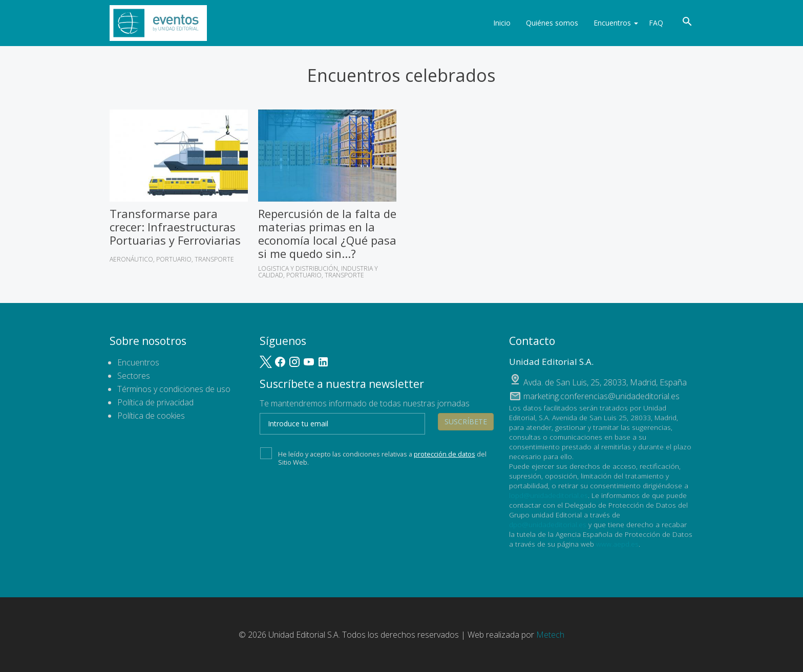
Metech (550, 635)
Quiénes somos (547, 23)
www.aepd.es (617, 544)
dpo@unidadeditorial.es (548, 524)
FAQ (656, 23)
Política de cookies (151, 416)
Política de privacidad (155, 402)
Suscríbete (466, 421)
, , (605, 382)
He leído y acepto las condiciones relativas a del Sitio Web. (373, 457)
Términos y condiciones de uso (174, 389)
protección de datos (445, 454)
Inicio (497, 23)
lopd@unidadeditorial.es (548, 495)
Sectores (134, 376)
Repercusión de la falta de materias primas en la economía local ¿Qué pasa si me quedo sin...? (327, 233)
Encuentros (611, 23)
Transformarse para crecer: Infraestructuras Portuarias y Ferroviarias (175, 227)
